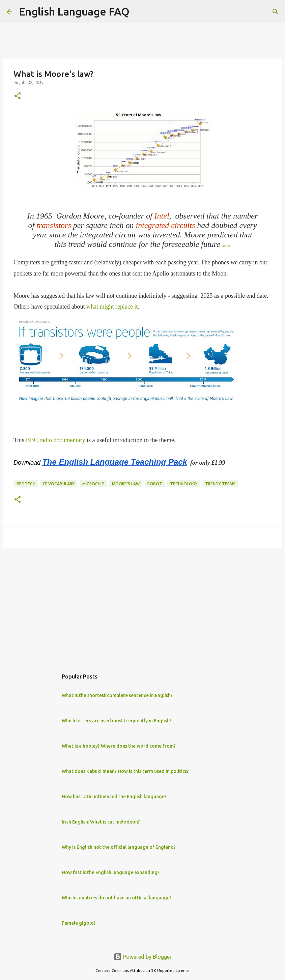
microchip (93, 484)
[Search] (139, 12)
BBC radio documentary (56, 440)
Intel (162, 216)
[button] (18, 96)
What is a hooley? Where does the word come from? (119, 746)
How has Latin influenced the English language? (114, 797)
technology (184, 484)
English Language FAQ (74, 11)
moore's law (126, 484)
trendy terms (220, 484)
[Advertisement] (142, 605)
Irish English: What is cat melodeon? (101, 822)
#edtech (26, 484)
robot (155, 484)
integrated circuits (166, 225)
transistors (54, 225)
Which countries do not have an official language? (117, 898)
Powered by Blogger (143, 957)
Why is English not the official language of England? (119, 847)
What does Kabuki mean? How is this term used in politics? (125, 771)
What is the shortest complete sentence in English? (117, 695)
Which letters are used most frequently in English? (117, 721)
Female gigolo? (79, 923)
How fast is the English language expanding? (111, 872)
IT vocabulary (59, 484)
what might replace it (112, 307)
